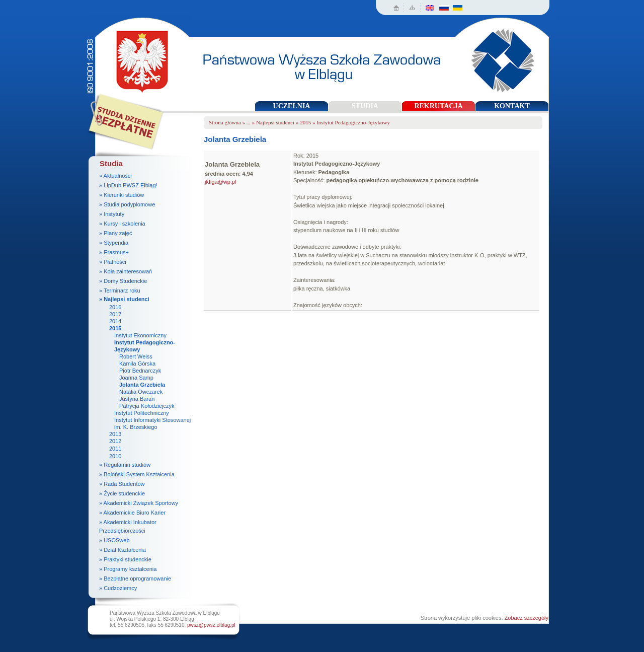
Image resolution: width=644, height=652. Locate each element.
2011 (115, 449)
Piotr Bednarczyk (140, 371)
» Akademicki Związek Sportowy (139, 503)
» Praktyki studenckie (125, 559)
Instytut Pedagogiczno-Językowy (353, 122)
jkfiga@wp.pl (221, 182)
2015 (115, 328)
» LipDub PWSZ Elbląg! (128, 185)
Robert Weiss (136, 356)
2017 (115, 314)
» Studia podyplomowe (127, 204)
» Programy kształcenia (128, 569)
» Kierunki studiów (122, 195)
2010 (115, 456)
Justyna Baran (137, 399)
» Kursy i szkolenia (122, 224)
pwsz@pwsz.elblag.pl (211, 625)
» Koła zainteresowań (126, 271)
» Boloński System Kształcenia (137, 474)
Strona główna (225, 122)
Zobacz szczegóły (527, 618)
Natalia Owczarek (141, 392)
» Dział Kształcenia (123, 550)
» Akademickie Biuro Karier (132, 513)
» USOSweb (114, 540)
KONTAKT (512, 106)
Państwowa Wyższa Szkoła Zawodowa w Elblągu (139, 58)
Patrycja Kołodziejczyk (147, 406)
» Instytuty (112, 214)
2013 (115, 434)
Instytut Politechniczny (142, 413)
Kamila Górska (137, 364)
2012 (115, 441)
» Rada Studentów (122, 484)
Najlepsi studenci (275, 122)
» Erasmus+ (114, 252)
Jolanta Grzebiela (142, 385)
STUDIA (365, 106)
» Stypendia (114, 243)
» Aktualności (115, 176)
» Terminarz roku (120, 291)
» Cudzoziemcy (118, 588)
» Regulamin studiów (125, 465)
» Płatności (113, 262)
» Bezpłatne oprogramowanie (135, 578)
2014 (115, 321)
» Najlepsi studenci (124, 299)
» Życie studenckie (122, 493)
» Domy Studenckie (123, 281)
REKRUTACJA (438, 106)
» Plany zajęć (115, 233)
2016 (115, 307)
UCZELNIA (292, 106)
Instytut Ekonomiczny (140, 335)
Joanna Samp (136, 378)
